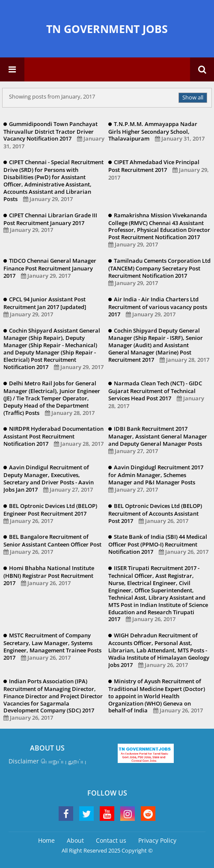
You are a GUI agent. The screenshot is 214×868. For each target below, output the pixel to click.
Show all (193, 97)
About (75, 840)
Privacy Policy (157, 840)
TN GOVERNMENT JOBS (107, 29)
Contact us (111, 840)
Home (46, 840)
